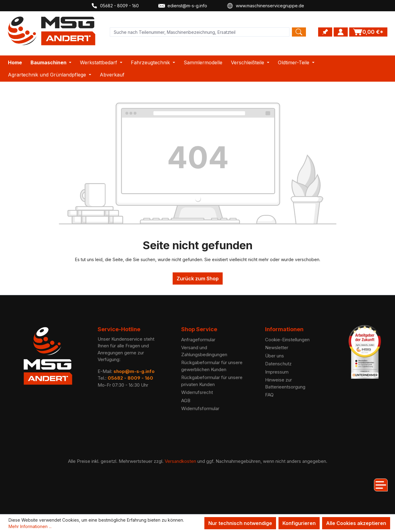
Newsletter (277, 348)
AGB (186, 401)
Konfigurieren (299, 523)
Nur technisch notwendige (240, 523)
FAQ (269, 395)
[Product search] (200, 32)
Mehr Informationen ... (30, 526)
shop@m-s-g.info (134, 371)
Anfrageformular (198, 340)
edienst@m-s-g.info (183, 6)
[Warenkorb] (368, 32)
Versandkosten (180, 461)
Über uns (275, 356)
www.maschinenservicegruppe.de (265, 6)
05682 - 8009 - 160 (115, 6)
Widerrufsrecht (197, 392)
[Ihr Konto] (341, 32)
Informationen (284, 329)
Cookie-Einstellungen (287, 340)
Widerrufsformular (200, 408)
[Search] (299, 32)
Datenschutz (278, 364)
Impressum (277, 372)
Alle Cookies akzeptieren (356, 523)
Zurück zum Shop (198, 278)
